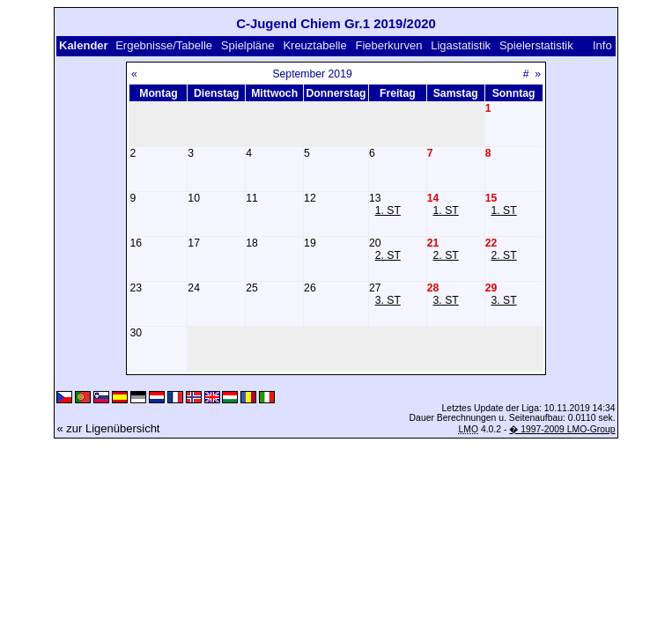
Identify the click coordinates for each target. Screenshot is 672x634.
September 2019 (312, 74)
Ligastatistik (461, 45)
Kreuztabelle (314, 45)
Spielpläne (248, 45)
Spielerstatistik (536, 45)
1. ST (388, 210)
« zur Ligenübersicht (108, 428)
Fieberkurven (389, 45)
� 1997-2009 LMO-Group (562, 429)
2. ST (388, 255)
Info (602, 45)
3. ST (388, 300)
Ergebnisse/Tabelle (164, 45)
